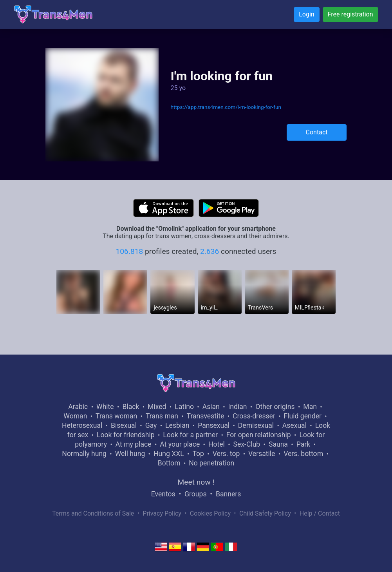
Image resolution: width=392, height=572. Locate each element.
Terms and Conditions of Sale (93, 513)
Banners (228, 494)
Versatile (262, 454)
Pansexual (214, 425)
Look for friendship (126, 435)
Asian (211, 407)
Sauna (278, 444)
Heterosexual (82, 425)
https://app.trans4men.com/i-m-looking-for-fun (226, 107)
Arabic (78, 407)
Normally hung (84, 454)
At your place (180, 444)
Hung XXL (169, 454)
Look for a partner (190, 435)
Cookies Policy (210, 513)
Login (306, 14)
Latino (184, 407)
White (105, 407)
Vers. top (226, 454)
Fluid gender (303, 416)
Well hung (130, 454)
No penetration (211, 463)
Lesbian (177, 425)
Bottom (169, 463)
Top (198, 454)
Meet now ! (196, 482)
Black (131, 407)
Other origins (275, 407)
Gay (151, 425)
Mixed (157, 407)
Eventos (163, 494)
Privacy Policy (162, 513)
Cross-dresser (254, 416)
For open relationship (259, 435)
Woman (75, 416)
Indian (238, 407)
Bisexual (124, 425)
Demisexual (256, 425)
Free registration (350, 14)
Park (303, 444)
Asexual (294, 425)
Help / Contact (320, 513)
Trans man (162, 416)
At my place (134, 444)
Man (310, 407)
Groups (195, 494)
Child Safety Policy (265, 513)
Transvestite (206, 416)
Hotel (217, 444)
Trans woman (116, 416)
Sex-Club (247, 444)
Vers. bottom (303, 454)
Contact (317, 132)
